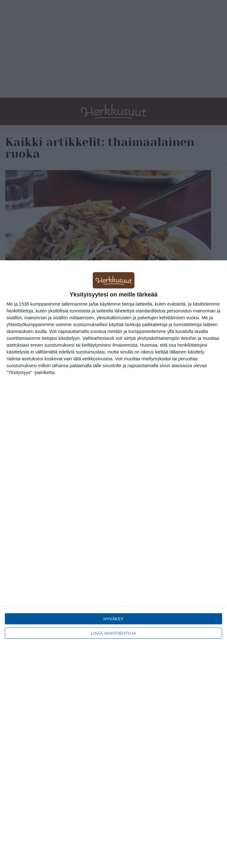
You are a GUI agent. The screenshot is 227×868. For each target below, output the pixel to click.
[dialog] (113, 564)
